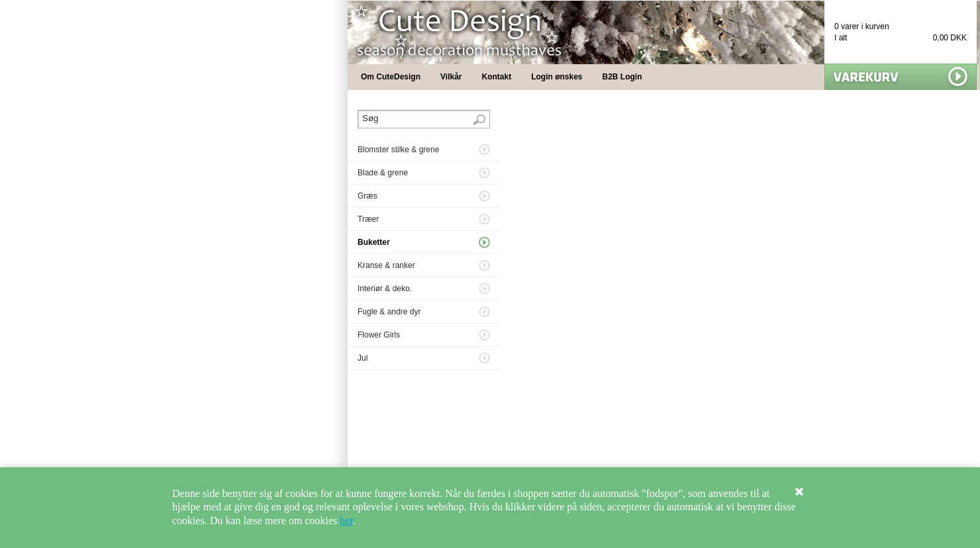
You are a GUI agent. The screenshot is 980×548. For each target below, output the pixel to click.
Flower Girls (379, 335)
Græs (367, 196)
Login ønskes (557, 77)
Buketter (374, 242)
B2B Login (622, 77)
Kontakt (497, 77)
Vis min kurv (901, 77)
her (346, 521)
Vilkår (451, 77)
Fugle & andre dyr (389, 312)
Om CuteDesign (391, 77)
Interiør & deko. (385, 289)
